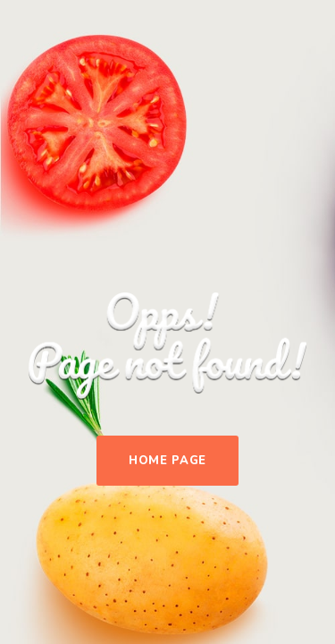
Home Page (167, 461)
